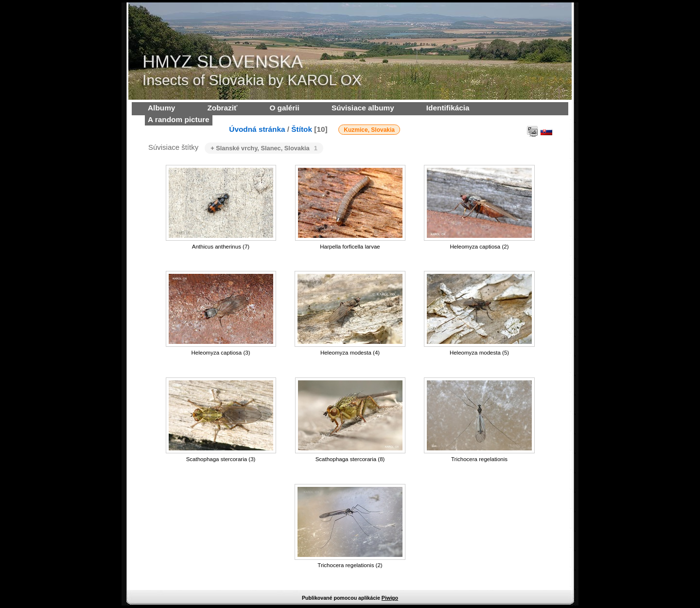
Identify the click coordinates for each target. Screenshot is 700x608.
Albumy (161, 108)
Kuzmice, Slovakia (369, 130)
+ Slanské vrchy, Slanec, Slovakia (264, 148)
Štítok (302, 129)
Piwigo (390, 598)
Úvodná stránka (257, 129)
